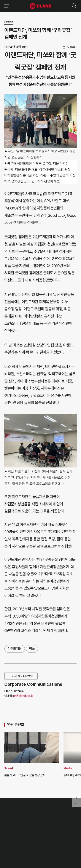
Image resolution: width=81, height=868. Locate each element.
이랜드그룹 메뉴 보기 (6, 6)
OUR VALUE (11, 817)
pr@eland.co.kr (23, 696)
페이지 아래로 (77, 798)
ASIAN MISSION (13, 831)
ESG (34, 826)
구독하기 (29, 851)
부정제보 (52, 822)
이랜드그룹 (40, 6)
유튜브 (42, 845)
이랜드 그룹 (15, 808)
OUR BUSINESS (13, 826)
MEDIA (35, 831)
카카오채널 (50, 845)
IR (32, 822)
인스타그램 (27, 845)
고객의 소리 (53, 817)
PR (33, 817)
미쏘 (32, 649)
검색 (74, 6)
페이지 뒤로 (77, 804)
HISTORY (10, 822)
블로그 (34, 845)
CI (6, 836)
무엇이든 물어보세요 (57, 826)
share (72, 47)
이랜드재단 (15, 649)
